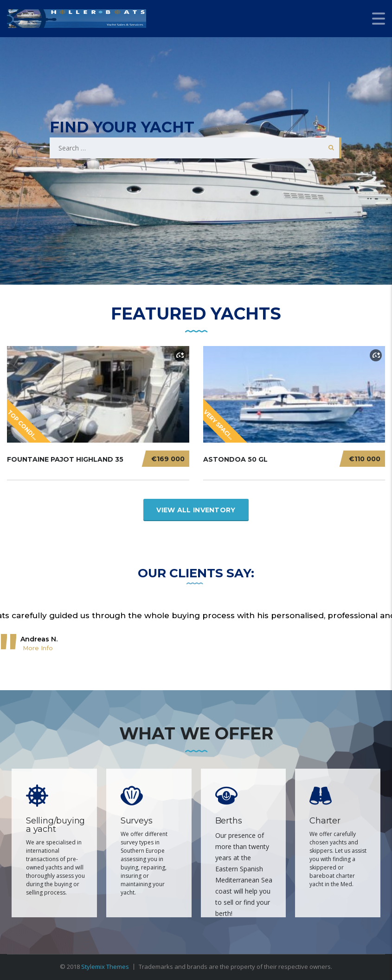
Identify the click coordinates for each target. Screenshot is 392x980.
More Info (38, 648)
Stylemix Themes (105, 967)
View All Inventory (196, 510)
